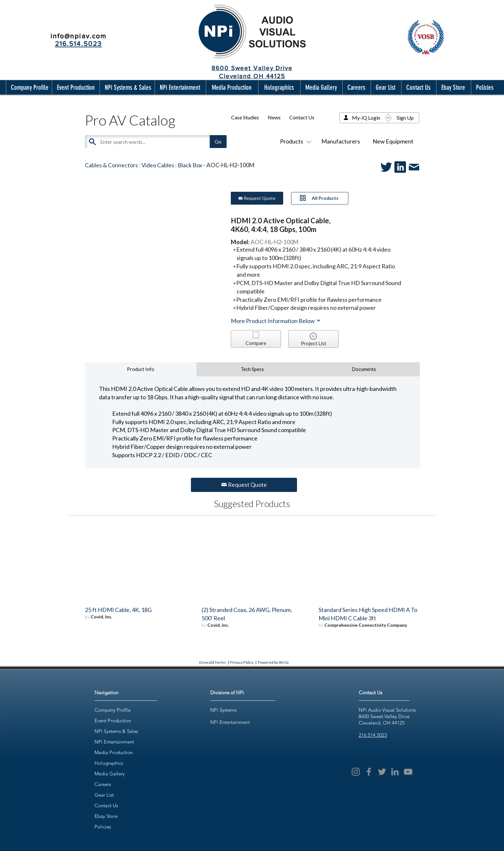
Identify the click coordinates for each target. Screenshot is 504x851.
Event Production (113, 721)
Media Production (114, 752)
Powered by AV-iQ (273, 662)
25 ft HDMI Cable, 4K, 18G (118, 610)
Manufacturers (341, 141)
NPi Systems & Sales (116, 731)
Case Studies (245, 117)
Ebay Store (106, 816)
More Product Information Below (276, 321)
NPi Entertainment (114, 742)
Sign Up (405, 118)
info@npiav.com (78, 36)
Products (294, 141)
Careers (103, 784)
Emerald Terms (213, 662)
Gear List (104, 795)
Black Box (190, 165)
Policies (103, 827)
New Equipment (393, 141)
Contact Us (302, 117)
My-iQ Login (366, 118)
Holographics (109, 763)
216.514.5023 (373, 735)
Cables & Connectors (111, 165)
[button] (28, 87)
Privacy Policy (242, 662)
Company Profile (113, 710)
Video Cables (158, 165)
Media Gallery (110, 774)
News (274, 117)
